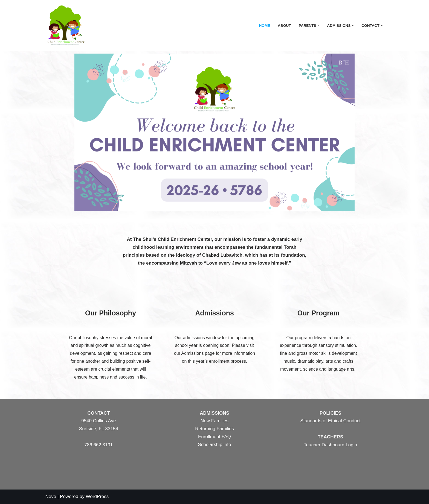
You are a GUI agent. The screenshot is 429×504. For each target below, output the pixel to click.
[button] (319, 26)
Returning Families (215, 429)
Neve (51, 496)
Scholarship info (215, 445)
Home (264, 26)
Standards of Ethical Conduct (331, 421)
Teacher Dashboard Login (330, 445)
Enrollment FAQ (215, 437)
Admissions (215, 313)
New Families (215, 421)
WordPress (97, 496)
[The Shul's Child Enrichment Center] (66, 25)
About (284, 26)
